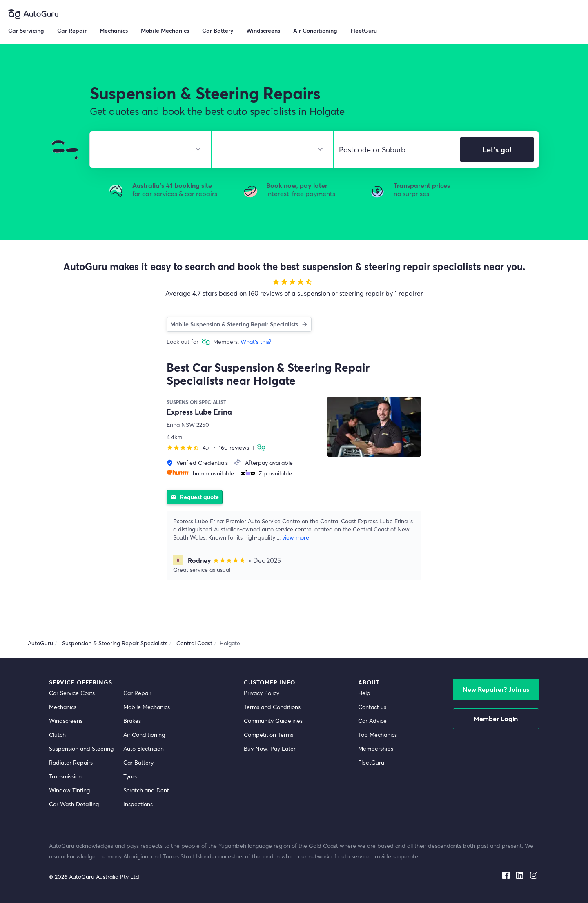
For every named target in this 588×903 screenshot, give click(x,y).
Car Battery (138, 763)
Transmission (65, 777)
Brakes (132, 721)
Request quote (195, 497)
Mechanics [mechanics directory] (63, 707)
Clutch (57, 735)
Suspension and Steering (81, 749)
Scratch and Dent (146, 790)
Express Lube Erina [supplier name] (199, 412)
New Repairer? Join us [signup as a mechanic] (496, 690)
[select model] (269, 149)
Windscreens (66, 721)
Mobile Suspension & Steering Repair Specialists (239, 324)
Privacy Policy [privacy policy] (262, 693)
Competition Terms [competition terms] (268, 735)
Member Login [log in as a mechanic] (496, 719)
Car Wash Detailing (74, 804)
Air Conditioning (144, 735)
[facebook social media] (506, 874)
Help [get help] (364, 693)
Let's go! (497, 149)
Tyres (130, 777)
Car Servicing (26, 30)
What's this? (256, 342)
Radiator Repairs (71, 763)
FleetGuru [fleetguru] (371, 763)
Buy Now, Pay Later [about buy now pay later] (270, 749)
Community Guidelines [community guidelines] (273, 721)
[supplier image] (374, 427)
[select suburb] (395, 149)
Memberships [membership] (376, 749)
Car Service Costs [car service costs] (72, 693)
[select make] (147, 149)
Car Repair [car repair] (137, 693)
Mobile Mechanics (165, 30)
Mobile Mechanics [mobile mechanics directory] (147, 707)
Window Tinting (69, 790)
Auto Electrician (144, 749)
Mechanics (114, 30)
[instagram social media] (534, 874)
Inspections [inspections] (138, 804)
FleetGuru (364, 30)
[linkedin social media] (520, 874)
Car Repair (72, 30)
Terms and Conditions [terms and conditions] (272, 707)
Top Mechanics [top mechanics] (378, 735)
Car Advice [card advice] (372, 721)
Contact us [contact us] (372, 707)
